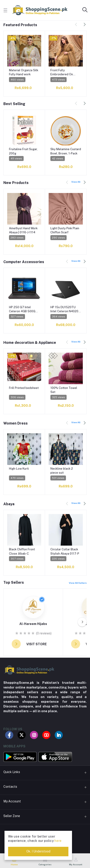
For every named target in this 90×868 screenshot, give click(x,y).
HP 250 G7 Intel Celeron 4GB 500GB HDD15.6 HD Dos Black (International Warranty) (23, 309)
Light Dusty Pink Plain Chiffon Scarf (65, 230)
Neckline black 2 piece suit (62, 471)
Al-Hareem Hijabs (33, 624)
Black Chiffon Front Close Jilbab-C (22, 551)
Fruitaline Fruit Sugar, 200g (23, 151)
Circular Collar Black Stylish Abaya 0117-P (65, 551)
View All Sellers (78, 583)
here (58, 841)
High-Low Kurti (19, 469)
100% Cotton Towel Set (64, 390)
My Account (12, 801)
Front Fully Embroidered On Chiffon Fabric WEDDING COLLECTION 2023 (64, 72)
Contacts (10, 787)
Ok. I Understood (38, 851)
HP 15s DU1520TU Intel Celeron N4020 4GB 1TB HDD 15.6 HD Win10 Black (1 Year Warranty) (65, 309)
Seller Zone (12, 816)
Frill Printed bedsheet (24, 388)
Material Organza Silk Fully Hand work (24, 72)
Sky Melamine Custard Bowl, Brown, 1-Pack (66, 151)
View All (76, 182)
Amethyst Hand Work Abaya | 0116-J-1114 (23, 230)
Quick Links (12, 772)
